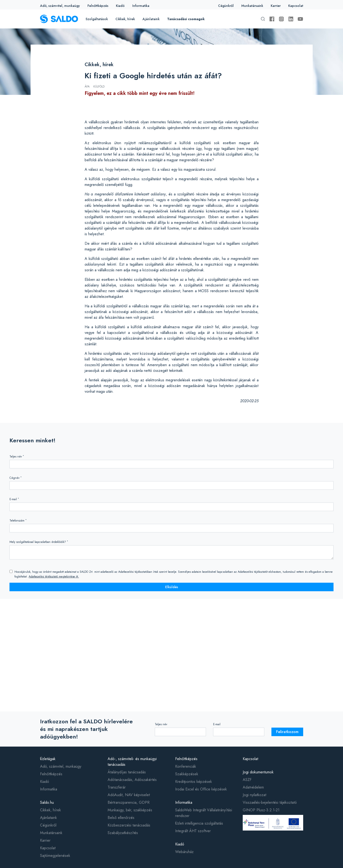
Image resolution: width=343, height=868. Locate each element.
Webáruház (184, 852)
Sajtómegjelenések (55, 856)
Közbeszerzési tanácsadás (129, 825)
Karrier (276, 6)
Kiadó (120, 6)
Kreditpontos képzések (194, 782)
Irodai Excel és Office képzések (201, 789)
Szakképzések (187, 774)
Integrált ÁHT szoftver (193, 831)
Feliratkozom (287, 732)
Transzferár (117, 787)
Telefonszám (18, 520)
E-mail (14, 499)
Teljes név (17, 456)
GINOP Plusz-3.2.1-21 (261, 810)
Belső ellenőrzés (121, 818)
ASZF (247, 780)
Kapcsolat (296, 6)
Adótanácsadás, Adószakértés (132, 780)
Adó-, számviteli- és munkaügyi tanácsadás (132, 762)
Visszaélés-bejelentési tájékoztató (270, 802)
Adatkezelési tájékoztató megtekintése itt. (54, 577)
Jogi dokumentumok (258, 772)
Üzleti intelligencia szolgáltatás (199, 823)
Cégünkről (226, 6)
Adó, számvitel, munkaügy (60, 6)
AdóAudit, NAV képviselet (129, 795)
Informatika (141, 6)
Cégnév (16, 478)
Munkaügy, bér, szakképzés (130, 810)
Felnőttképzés (98, 6)
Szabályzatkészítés (123, 833)
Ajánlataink (151, 19)
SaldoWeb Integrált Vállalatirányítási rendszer (204, 813)
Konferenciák (186, 766)
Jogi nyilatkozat (254, 795)
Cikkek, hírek (125, 19)
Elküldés (172, 587)
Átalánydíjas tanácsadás (127, 772)
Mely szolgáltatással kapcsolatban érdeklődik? (39, 542)
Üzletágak (48, 759)
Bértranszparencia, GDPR (129, 802)
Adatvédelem (253, 787)
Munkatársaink (252, 6)
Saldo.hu (47, 802)
